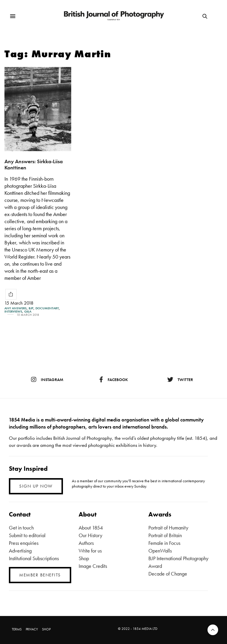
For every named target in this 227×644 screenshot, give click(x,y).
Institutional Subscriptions (34, 558)
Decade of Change (168, 574)
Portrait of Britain (165, 535)
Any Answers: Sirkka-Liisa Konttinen (34, 164)
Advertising (20, 551)
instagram (47, 380)
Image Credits (93, 566)
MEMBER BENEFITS (40, 575)
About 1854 (91, 528)
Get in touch (21, 528)
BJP (31, 308)
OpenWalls (160, 551)
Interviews (13, 312)
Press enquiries (24, 543)
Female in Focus (164, 543)
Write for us (90, 551)
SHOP (46, 629)
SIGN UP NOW (36, 486)
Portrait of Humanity (168, 528)
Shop (84, 558)
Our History (90, 535)
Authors (86, 543)
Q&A (28, 312)
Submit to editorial (27, 535)
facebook (114, 380)
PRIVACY (32, 629)
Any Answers (16, 308)
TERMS (17, 629)
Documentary (47, 308)
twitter (180, 380)
